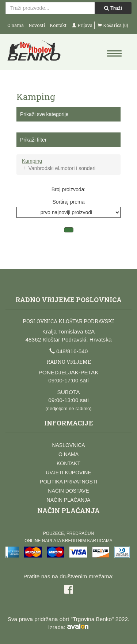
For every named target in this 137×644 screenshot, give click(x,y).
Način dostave (68, 491)
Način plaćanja (69, 500)
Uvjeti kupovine (68, 473)
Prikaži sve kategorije (44, 114)
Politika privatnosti (68, 482)
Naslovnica (68, 445)
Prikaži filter (33, 140)
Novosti (37, 25)
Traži (113, 8)
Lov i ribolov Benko (37, 53)
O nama (16, 25)
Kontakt (58, 25)
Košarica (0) (113, 25)
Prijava (82, 25)
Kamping (32, 161)
